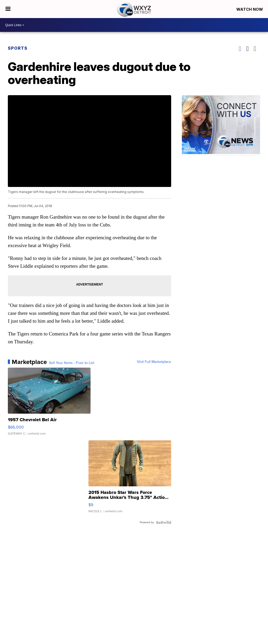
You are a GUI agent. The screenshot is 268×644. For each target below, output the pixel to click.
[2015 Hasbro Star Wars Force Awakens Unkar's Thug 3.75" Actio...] (130, 479)
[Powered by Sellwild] (164, 522)
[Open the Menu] (8, 9)
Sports (18, 48)
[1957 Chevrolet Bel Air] (49, 404)
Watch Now (250, 9)
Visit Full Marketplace (154, 362)
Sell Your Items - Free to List (72, 363)
